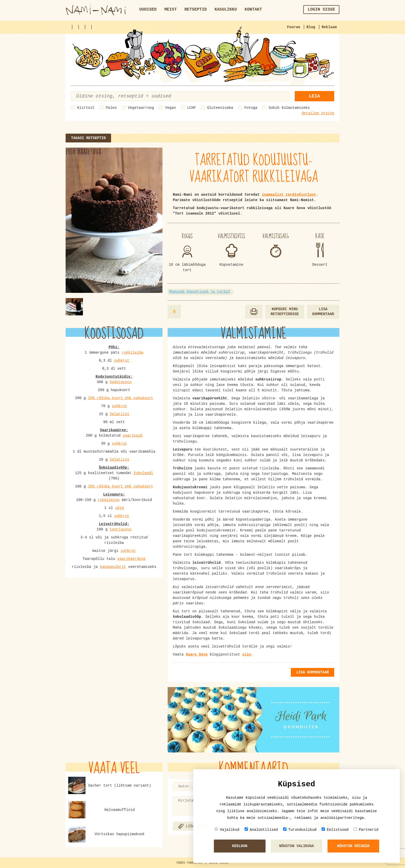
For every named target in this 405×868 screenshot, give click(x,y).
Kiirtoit (86, 108)
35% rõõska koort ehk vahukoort (121, 398)
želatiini (120, 414)
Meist (170, 10)
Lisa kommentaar (323, 312)
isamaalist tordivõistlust (289, 195)
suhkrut (122, 361)
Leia (314, 96)
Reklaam (329, 27)
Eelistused (335, 830)
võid (120, 508)
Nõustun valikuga (297, 846)
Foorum (293, 27)
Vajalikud (227, 830)
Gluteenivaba (220, 108)
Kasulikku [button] (226, 10)
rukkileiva (108, 500)
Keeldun (240, 846)
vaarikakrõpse (131, 559)
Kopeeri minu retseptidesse (285, 312)
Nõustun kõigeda (353, 846)
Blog (311, 27)
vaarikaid (133, 436)
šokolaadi (143, 473)
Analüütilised (261, 830)
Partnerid (366, 830)
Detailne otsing (318, 113)
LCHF (192, 108)
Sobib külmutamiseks (289, 108)
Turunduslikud (300, 830)
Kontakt (253, 10)
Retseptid (196, 10)
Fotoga (251, 108)
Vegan (170, 108)
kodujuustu (121, 382)
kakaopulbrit (113, 567)
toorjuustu (121, 529)
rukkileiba (133, 353)
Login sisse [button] (321, 10)
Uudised (148, 10)
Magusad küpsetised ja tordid (200, 292)
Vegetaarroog (141, 108)
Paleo (111, 108)
